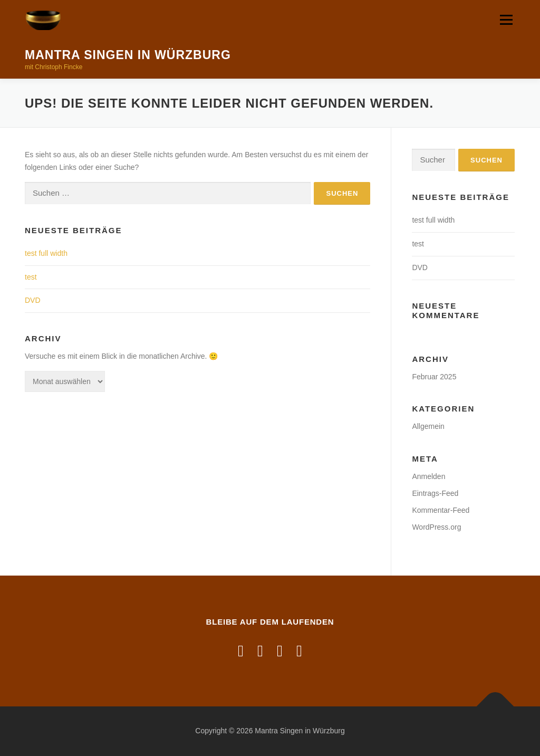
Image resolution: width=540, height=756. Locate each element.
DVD (33, 300)
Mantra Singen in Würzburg (128, 55)
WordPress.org (436, 527)
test (31, 277)
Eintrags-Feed (435, 493)
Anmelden (428, 476)
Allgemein (428, 426)
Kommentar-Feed (441, 510)
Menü (506, 20)
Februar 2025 (434, 377)
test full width (46, 253)
